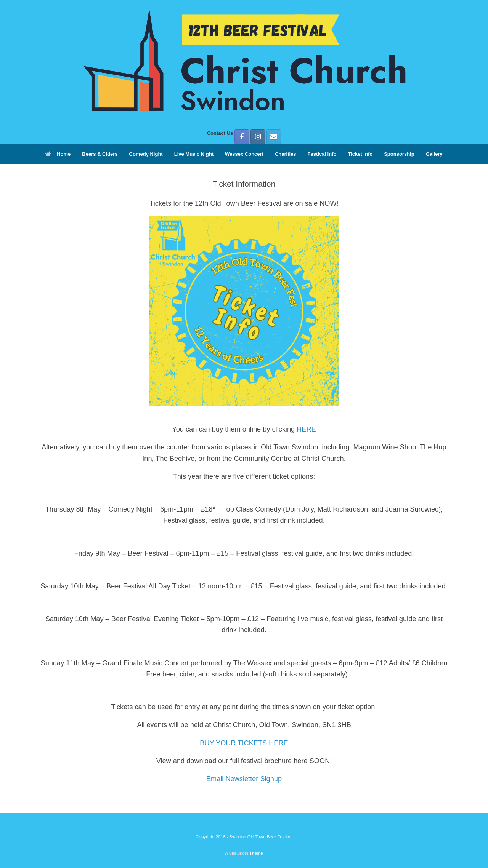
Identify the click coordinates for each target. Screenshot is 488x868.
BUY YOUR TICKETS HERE (244, 743)
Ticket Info (360, 154)
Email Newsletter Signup (244, 779)
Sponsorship (399, 154)
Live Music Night (194, 154)
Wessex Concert (244, 154)
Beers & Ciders (100, 154)
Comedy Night (146, 154)
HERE (306, 429)
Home (58, 154)
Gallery (434, 154)
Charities (286, 154)
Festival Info (322, 154)
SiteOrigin (238, 853)
